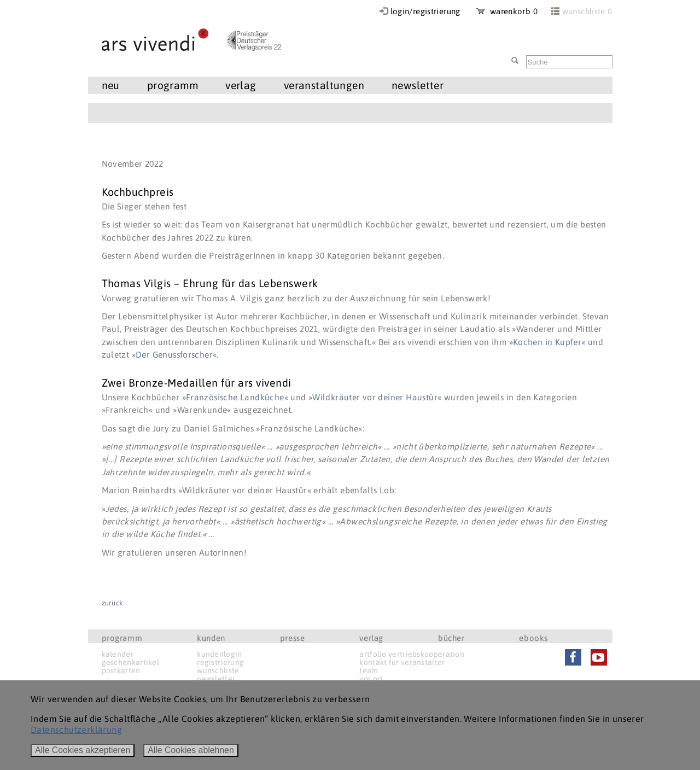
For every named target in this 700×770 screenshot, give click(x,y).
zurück (113, 603)
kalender (118, 654)
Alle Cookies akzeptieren (83, 750)
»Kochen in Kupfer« (547, 342)
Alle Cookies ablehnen (191, 750)
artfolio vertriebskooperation (412, 654)
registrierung (220, 662)
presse (293, 638)
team (369, 670)
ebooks (533, 638)
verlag (241, 85)
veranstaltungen (324, 85)
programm (173, 85)
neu (111, 85)
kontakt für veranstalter (402, 662)
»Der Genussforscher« (174, 354)
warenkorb (507, 11)
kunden (211, 638)
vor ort (371, 679)
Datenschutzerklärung (76, 730)
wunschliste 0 (587, 11)
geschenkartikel (131, 662)
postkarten (121, 670)
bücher (451, 638)
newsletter (418, 85)
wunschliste (218, 670)
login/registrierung (425, 11)
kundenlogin (219, 654)
